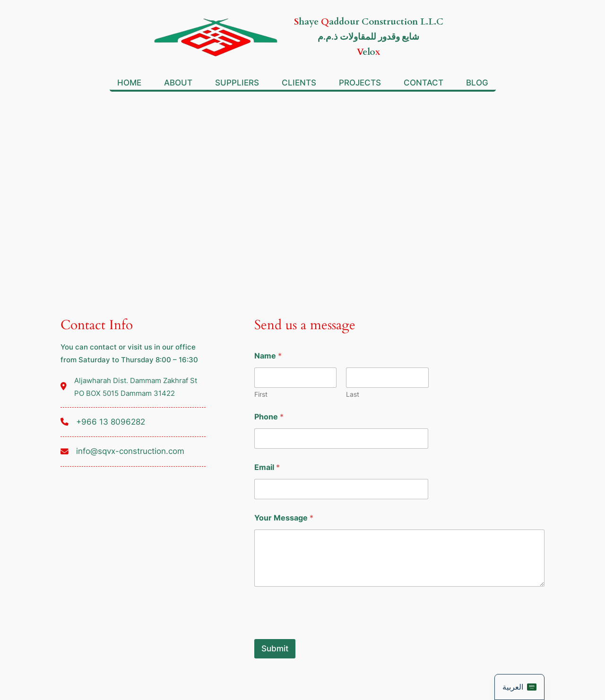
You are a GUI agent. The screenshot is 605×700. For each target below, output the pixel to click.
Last (353, 394)
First (261, 394)
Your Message (284, 518)
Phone (269, 417)
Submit (275, 649)
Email (267, 467)
